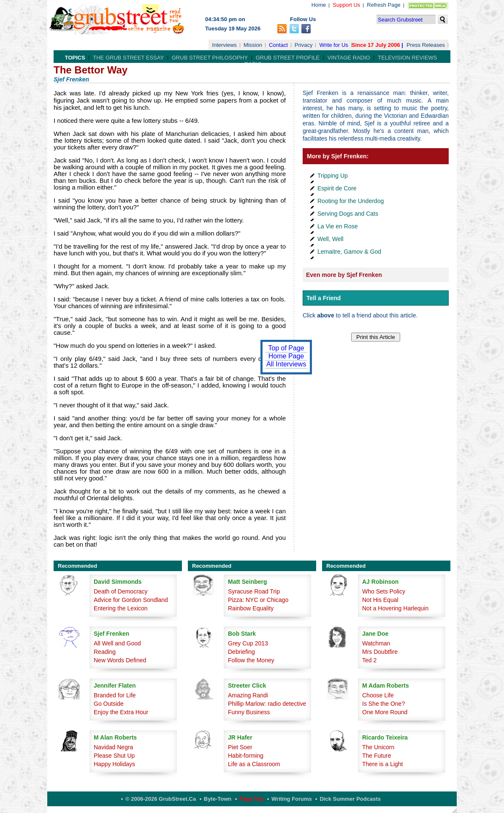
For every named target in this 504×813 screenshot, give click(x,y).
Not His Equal (380, 600)
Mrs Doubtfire (380, 652)
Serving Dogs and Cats (348, 214)
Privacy (304, 45)
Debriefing (241, 652)
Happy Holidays (114, 764)
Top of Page (286, 348)
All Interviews (286, 364)
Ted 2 (369, 660)
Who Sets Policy (384, 591)
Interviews (224, 45)
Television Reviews (407, 58)
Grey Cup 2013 (248, 643)
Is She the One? (383, 704)
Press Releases (426, 45)
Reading (105, 652)
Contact (278, 45)
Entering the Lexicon (121, 608)
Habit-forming (246, 756)
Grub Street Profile (288, 58)
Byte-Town (218, 799)
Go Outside (109, 704)
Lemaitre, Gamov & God (349, 252)
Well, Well (331, 239)
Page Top (252, 799)
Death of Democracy (121, 591)
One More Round (385, 712)
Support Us (346, 5)
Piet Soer (240, 747)
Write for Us (333, 45)
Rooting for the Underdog (351, 201)
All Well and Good (117, 643)
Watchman (376, 643)
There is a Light (383, 764)
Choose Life (378, 695)
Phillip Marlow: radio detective (267, 704)
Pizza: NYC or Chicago (258, 600)
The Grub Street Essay (128, 58)
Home (319, 5)
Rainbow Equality (251, 608)
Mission (253, 45)
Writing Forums (292, 799)
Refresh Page (384, 5)
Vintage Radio (349, 58)
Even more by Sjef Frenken (344, 275)
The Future (377, 756)
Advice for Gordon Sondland (131, 600)
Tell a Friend (324, 298)
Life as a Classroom (254, 764)
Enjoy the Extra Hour (121, 712)
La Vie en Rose (337, 226)
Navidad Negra (113, 747)
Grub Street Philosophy (210, 58)
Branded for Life (115, 695)
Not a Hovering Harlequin (395, 608)
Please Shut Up (114, 756)
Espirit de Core (337, 188)
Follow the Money (251, 660)
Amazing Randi (248, 695)
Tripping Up (333, 176)
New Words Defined (120, 660)
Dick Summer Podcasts (350, 799)
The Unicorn (378, 747)
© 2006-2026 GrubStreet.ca (161, 799)
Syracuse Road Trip (254, 591)
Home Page (286, 356)
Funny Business (249, 712)
